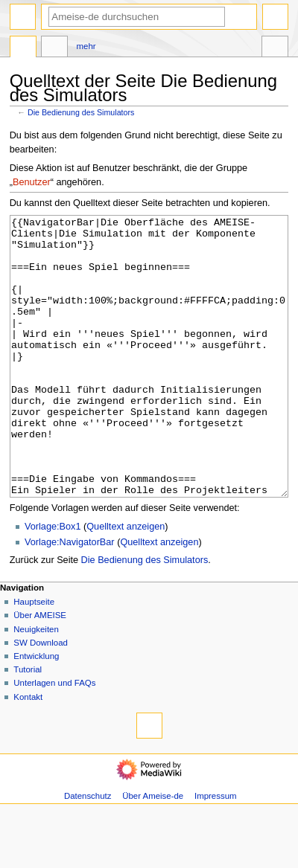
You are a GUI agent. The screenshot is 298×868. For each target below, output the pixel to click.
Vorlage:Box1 (53, 582)
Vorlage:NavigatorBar (70, 598)
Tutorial (28, 725)
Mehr (86, 46)
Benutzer (32, 182)
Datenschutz (88, 852)
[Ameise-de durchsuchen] (137, 17)
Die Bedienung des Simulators (81, 112)
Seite (23, 48)
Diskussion (54, 48)
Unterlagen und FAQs (54, 739)
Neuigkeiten (36, 685)
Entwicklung (36, 712)
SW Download (41, 698)
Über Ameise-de (153, 852)
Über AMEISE (40, 671)
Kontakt (28, 753)
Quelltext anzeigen (126, 582)
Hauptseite (34, 658)
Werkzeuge (275, 48)
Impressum (216, 852)
